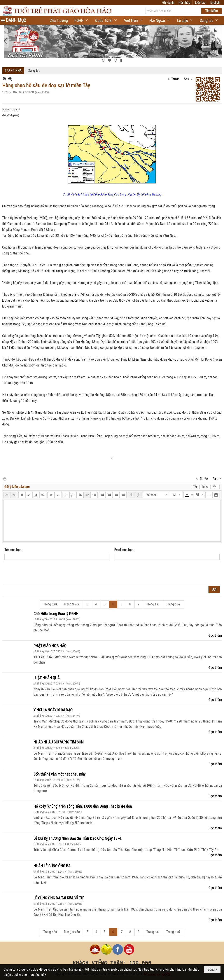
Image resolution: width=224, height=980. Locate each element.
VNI (215, 487)
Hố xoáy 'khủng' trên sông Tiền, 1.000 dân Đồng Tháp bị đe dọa (83, 806)
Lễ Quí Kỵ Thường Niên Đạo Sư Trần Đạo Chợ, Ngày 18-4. (78, 838)
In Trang (4, 479)
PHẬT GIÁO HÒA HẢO (50, 646)
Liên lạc (200, 3)
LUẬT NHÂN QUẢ (46, 678)
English (215, 3)
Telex (205, 487)
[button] (81, 20)
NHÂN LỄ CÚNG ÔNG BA (52, 866)
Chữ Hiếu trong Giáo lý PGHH (56, 614)
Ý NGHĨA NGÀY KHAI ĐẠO (53, 710)
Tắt (195, 487)
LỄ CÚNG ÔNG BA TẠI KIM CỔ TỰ (58, 898)
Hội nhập (184, 3)
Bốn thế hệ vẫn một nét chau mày (59, 774)
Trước (175, 79)
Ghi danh (168, 3)
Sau (186, 79)
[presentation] (38, 573)
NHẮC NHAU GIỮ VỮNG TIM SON (59, 742)
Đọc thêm (215, 635)
